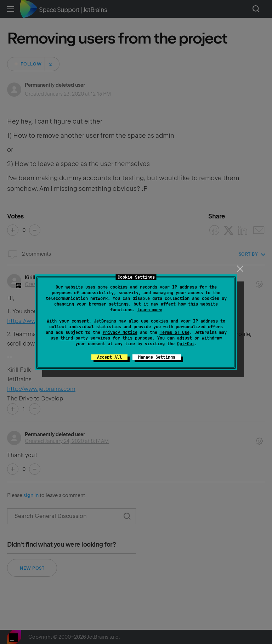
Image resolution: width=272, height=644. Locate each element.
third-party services (85, 338)
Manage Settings (157, 357)
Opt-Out (186, 344)
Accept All (109, 357)
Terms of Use (175, 332)
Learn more (150, 310)
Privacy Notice (120, 332)
